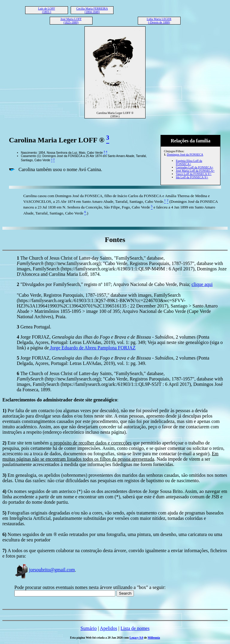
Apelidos (108, 628)
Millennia (154, 638)
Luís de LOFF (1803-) (47, 10)
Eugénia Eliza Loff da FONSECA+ (189, 162)
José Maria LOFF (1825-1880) (71, 21)
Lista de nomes (135, 628)
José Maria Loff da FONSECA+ (195, 171)
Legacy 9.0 (137, 638)
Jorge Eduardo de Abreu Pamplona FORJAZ (92, 348)
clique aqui (202, 284)
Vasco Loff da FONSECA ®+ (194, 174)
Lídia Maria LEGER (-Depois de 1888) (159, 21)
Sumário (89, 628)
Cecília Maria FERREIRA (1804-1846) (92, 10)
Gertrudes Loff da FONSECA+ (195, 167)
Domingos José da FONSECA (185, 154)
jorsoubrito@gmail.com (45, 570)
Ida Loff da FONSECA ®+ (192, 177)
